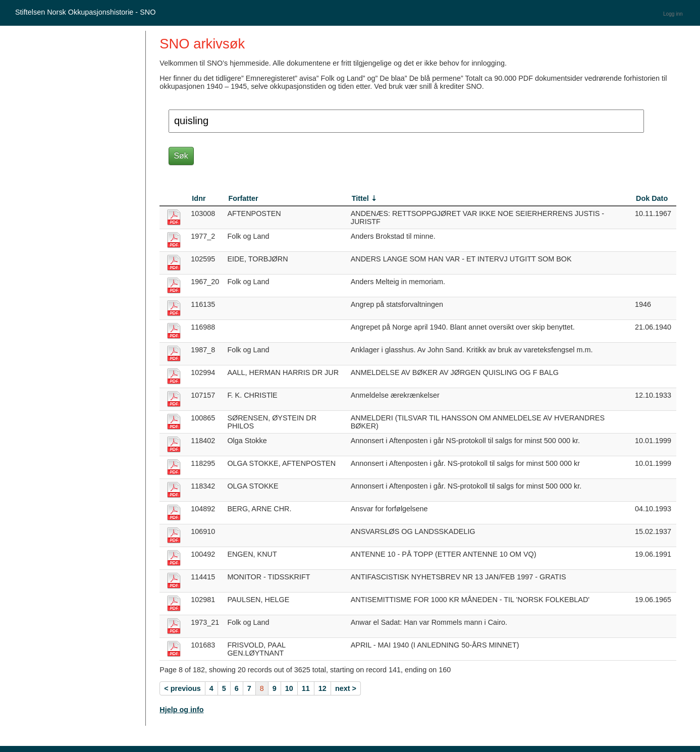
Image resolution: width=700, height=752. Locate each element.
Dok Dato (652, 198)
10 (289, 688)
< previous (182, 688)
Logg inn (673, 14)
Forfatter (243, 198)
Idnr (199, 198)
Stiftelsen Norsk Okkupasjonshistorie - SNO (85, 12)
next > (346, 688)
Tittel (360, 198)
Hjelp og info (181, 710)
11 (306, 688)
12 (322, 688)
